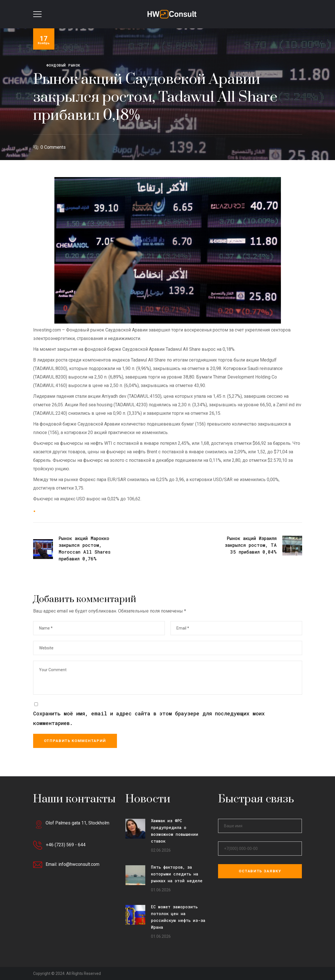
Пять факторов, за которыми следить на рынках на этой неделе (177, 874)
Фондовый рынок (63, 65)
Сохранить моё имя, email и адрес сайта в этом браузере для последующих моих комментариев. (149, 718)
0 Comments (53, 147)
